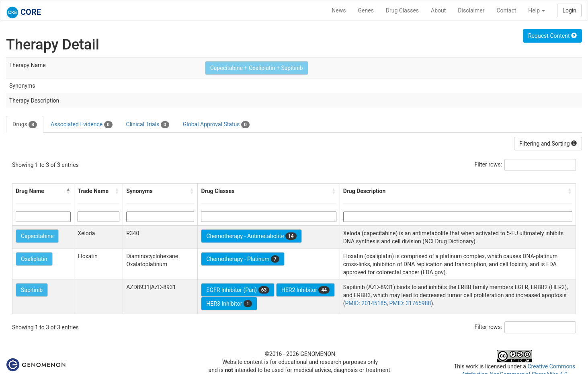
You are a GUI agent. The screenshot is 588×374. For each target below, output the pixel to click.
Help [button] (537, 10)
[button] (68, 191)
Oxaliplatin (34, 259)
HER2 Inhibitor (305, 290)
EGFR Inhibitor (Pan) (238, 290)
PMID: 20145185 (366, 303)
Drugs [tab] (25, 125)
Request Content (552, 36)
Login (569, 10)
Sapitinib (32, 290)
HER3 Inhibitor (229, 304)
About (438, 10)
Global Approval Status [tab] (216, 125)
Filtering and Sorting (548, 144)
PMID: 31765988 (410, 303)
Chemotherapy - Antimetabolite (251, 236)
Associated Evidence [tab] (81, 125)
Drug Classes (402, 10)
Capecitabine (37, 236)
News (339, 10)
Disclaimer (471, 10)
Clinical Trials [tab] (148, 125)
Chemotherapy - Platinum (243, 259)
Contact (506, 10)
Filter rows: (489, 164)
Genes (366, 10)
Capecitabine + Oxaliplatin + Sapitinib (257, 68)
